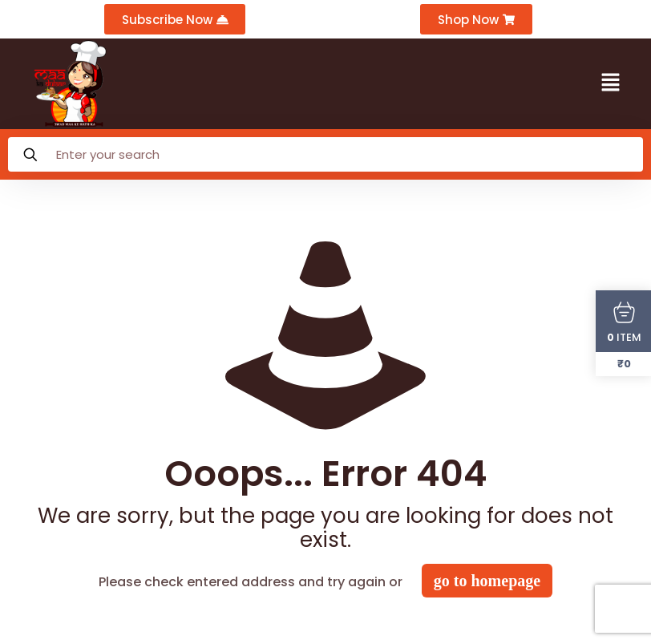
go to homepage (487, 581)
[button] (611, 84)
